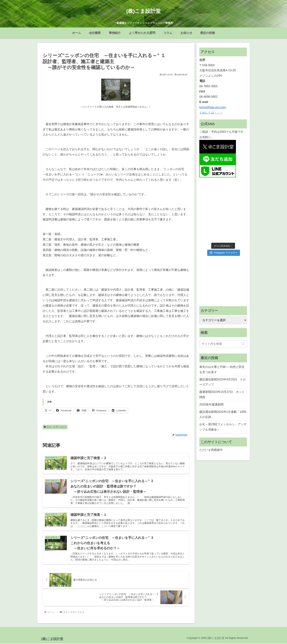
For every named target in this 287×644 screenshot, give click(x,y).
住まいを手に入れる (55, 427)
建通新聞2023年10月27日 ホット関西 (222, 395)
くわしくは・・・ (211, 113)
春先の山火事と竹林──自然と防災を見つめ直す (222, 369)
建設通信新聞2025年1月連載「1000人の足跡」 (223, 414)
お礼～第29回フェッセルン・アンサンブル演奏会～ (223, 427)
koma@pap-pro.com (213, 107)
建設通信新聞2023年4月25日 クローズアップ (223, 382)
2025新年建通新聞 (211, 404)
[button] (243, 344)
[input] (223, 344)
